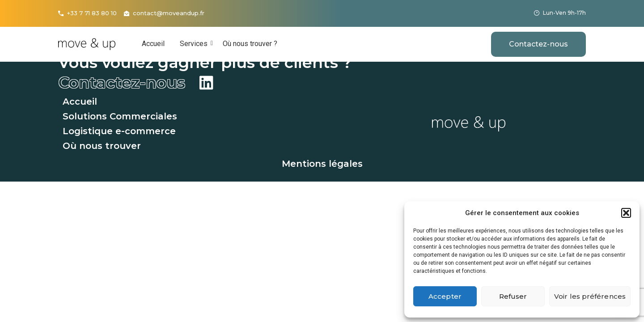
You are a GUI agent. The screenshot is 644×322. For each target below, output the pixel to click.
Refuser (513, 296)
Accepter (445, 296)
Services (195, 44)
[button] (626, 213)
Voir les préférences (590, 296)
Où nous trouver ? (250, 44)
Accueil (153, 44)
